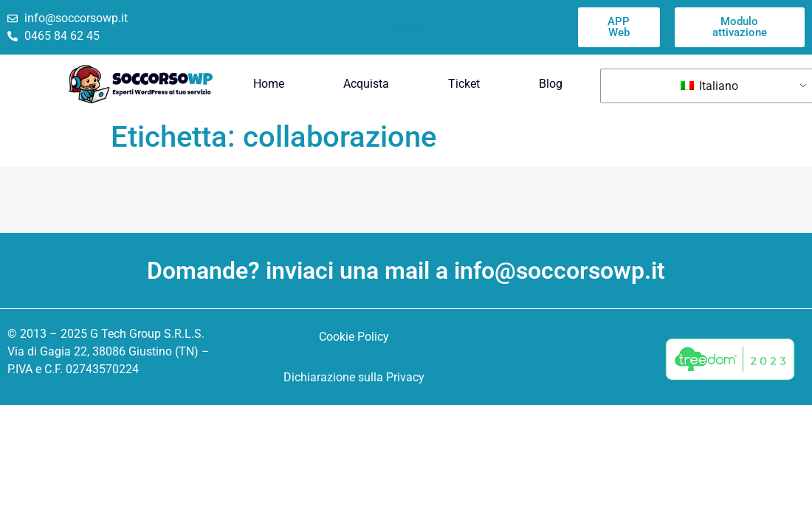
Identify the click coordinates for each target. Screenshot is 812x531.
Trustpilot (404, 27)
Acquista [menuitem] (366, 84)
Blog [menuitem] (551, 84)
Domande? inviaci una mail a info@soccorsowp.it (406, 271)
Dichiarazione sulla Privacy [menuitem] (354, 377)
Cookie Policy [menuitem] (354, 337)
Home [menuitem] (269, 84)
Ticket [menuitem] (464, 84)
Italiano (709, 86)
